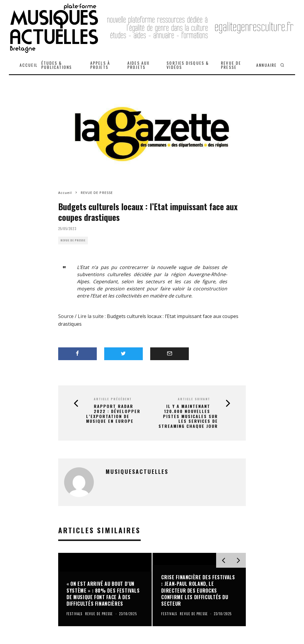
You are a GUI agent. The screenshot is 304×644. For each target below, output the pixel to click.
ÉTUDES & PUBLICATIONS (57, 65)
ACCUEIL (29, 65)
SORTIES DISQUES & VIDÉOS (188, 65)
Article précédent (113, 399)
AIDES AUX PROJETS (138, 65)
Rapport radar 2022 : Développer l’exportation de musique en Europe (113, 414)
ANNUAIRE (266, 65)
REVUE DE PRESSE (231, 65)
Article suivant (194, 399)
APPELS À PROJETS (100, 65)
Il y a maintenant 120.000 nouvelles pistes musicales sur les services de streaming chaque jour (188, 416)
